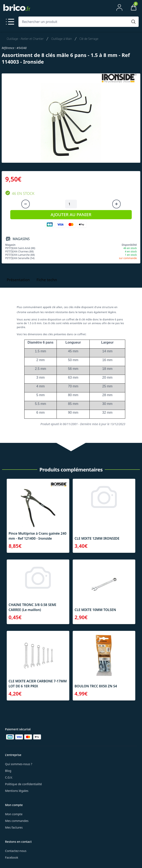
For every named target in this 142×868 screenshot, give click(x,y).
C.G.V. (9, 777)
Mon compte (14, 814)
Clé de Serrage (89, 39)
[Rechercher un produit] (74, 22)
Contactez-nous (16, 851)
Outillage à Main (61, 39)
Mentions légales (17, 791)
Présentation (18, 280)
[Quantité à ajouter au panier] (71, 204)
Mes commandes (17, 821)
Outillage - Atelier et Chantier (25, 39)
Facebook (12, 857)
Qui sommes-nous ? (19, 764)
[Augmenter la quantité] (116, 204)
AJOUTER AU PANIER (71, 215)
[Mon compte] (119, 8)
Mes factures (14, 827)
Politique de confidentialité (23, 784)
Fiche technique (51, 280)
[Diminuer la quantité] (26, 204)
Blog (8, 771)
